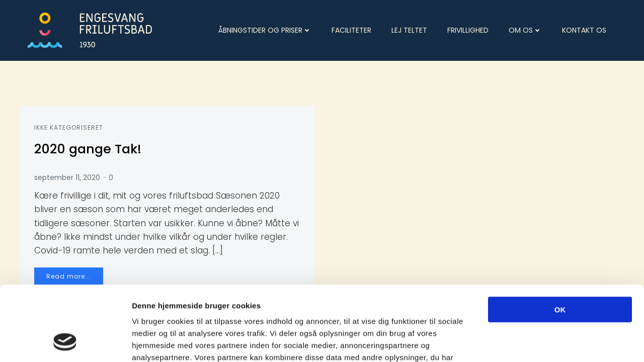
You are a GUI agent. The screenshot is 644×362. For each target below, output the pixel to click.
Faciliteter (351, 30)
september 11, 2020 (68, 177)
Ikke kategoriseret (69, 127)
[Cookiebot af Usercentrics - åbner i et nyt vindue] (65, 342)
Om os (525, 30)
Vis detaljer (523, 342)
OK (560, 242)
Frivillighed (468, 30)
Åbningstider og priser (265, 30)
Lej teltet (409, 30)
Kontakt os (584, 30)
